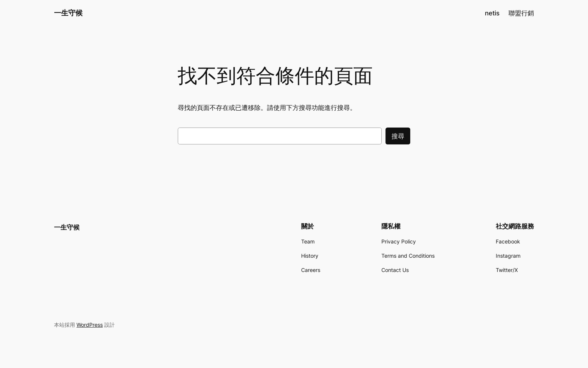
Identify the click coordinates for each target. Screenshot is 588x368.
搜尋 (398, 136)
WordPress (90, 325)
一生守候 (68, 13)
